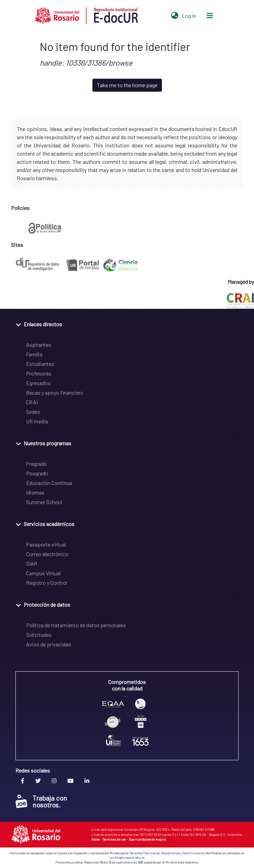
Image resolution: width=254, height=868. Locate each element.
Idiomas (35, 492)
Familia (34, 354)
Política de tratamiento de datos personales (76, 625)
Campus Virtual (43, 573)
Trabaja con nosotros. (41, 801)
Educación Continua (49, 483)
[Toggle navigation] (210, 16)
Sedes (33, 412)
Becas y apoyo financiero (55, 392)
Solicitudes (39, 635)
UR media (37, 421)
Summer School (44, 502)
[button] (175, 16)
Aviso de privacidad (48, 644)
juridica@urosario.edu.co (127, 858)
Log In (190, 16)
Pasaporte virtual (46, 544)
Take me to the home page (127, 85)
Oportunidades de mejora (147, 839)
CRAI (32, 402)
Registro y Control (47, 583)
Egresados (38, 383)
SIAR (32, 563)
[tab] (127, 324)
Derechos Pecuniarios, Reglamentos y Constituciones (167, 853)
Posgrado (37, 473)
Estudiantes (40, 364)
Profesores (39, 373)
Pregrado (36, 464)
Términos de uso (114, 839)
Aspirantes (39, 345)
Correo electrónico (47, 554)
